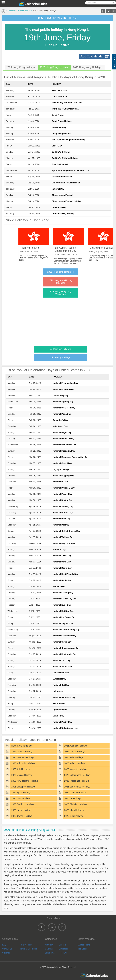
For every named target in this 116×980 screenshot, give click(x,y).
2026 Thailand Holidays (75, 793)
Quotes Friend (84, 945)
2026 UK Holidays (73, 798)
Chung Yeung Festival (62, 195)
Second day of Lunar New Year (67, 103)
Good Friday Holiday (62, 121)
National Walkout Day (63, 537)
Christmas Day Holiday (63, 214)
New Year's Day (59, 90)
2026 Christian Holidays (76, 804)
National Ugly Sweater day (66, 728)
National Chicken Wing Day (66, 630)
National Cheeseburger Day (66, 648)
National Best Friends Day (65, 574)
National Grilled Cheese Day (66, 531)
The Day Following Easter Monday (68, 140)
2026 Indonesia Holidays (23, 763)
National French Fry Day (64, 599)
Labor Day (57, 146)
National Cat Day (61, 685)
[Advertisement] (57, 321)
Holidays (12, 11)
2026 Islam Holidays (74, 810)
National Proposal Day (64, 488)
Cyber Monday (60, 710)
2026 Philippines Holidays (77, 781)
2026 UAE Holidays (21, 798)
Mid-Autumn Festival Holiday (66, 183)
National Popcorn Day (63, 389)
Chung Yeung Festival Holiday (66, 201)
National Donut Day (62, 568)
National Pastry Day (62, 722)
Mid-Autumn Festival (62, 177)
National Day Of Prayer (64, 543)
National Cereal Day (62, 463)
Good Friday (58, 115)
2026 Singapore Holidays (23, 787)
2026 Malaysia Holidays (76, 769)
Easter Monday (59, 127)
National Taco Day (62, 660)
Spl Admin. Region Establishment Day (70, 170)
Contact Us (7, 949)
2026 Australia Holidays (75, 746)
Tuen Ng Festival (60, 164)
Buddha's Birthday (61, 152)
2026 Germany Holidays (23, 757)
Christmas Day (59, 207)
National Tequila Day (63, 623)
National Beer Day (61, 519)
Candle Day (58, 716)
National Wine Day (62, 562)
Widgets (63, 945)
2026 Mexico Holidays (22, 775)
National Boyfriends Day (65, 654)
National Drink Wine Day (65, 445)
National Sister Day (62, 642)
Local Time (50, 953)
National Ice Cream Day (64, 617)
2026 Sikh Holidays (73, 816)
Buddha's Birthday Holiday (65, 158)
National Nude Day (62, 605)
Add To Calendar (92, 56)
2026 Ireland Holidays (75, 763)
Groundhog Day (60, 395)
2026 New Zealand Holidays (25, 781)
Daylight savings (61, 469)
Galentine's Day (60, 420)
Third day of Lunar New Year (65, 109)
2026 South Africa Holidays (77, 787)
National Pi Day (60, 482)
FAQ (4, 945)
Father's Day (59, 586)
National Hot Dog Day (63, 611)
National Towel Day (62, 556)
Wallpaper (63, 949)
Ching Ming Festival (61, 133)
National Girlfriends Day (64, 636)
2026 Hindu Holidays (21, 810)
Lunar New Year (59, 96)
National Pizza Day (62, 414)
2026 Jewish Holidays (22, 816)
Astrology (49, 945)
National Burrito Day (63, 512)
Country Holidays (25, 11)
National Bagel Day (62, 432)
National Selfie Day (62, 580)
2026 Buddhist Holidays (23, 804)
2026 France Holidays (75, 752)
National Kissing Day (63, 593)
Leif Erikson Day (61, 673)
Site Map (6, 953)
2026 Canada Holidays (22, 752)
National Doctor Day (62, 500)
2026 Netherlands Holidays (77, 775)
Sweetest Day (59, 679)
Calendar (49, 949)
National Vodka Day (62, 667)
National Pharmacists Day (65, 383)
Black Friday (59, 703)
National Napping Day (63, 476)
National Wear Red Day (64, 408)
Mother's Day (59, 549)
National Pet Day (61, 525)
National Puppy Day (62, 494)
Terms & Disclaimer (28, 949)
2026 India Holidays (74, 757)
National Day (58, 189)
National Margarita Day (64, 451)
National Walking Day (63, 506)
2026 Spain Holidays (21, 793)
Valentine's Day (60, 426)
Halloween (58, 691)
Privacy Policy (26, 945)
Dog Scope (82, 949)
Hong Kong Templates (22, 746)
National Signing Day (63, 402)
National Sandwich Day (64, 697)
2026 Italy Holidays (20, 769)
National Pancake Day (63, 439)
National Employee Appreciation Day (71, 457)
